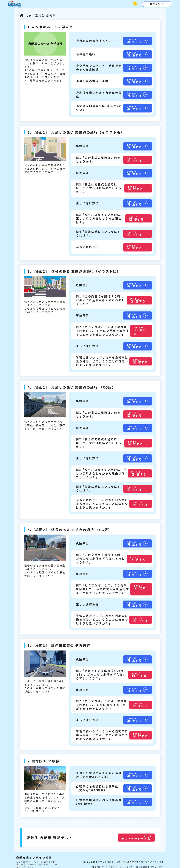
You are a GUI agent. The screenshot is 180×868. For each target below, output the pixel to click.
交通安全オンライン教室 (34, 850)
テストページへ (136, 831)
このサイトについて (119, 860)
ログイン (155, 4)
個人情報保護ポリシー (148, 860)
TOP (28, 15)
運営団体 (97, 860)
